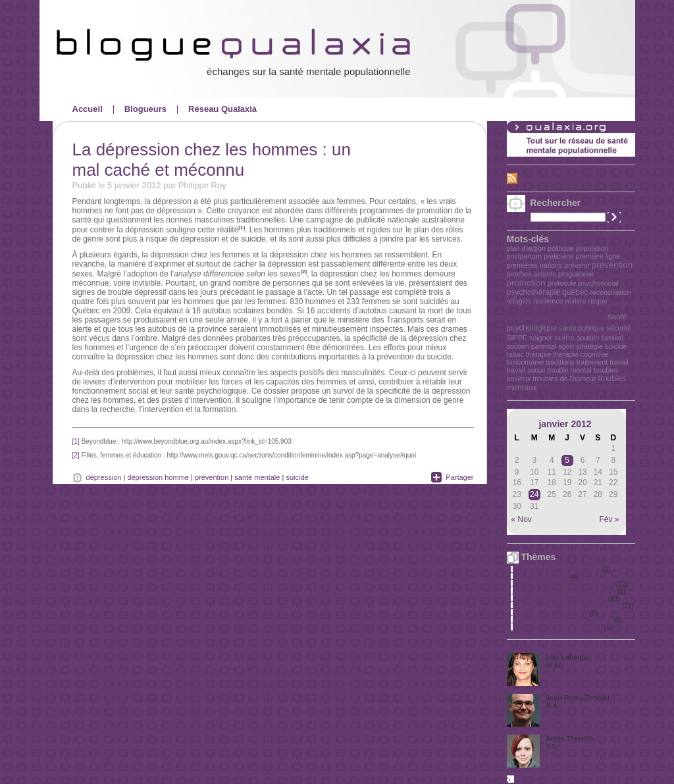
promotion (526, 283)
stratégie (589, 346)
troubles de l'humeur (564, 379)
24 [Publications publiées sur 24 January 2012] (534, 494)
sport (566, 346)
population (592, 248)
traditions (560, 362)
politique (561, 248)
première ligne (598, 256)
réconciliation (610, 292)
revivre (576, 301)
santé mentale (557, 314)
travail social (526, 370)
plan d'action (527, 248)
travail (619, 362)
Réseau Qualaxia (222, 109)
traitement (592, 362)
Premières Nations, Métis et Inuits (567, 591)
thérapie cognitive (581, 354)
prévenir (577, 265)
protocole (562, 283)
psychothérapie (533, 292)
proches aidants (531, 274)
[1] (242, 227)
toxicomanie (526, 362)
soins (564, 337)
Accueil (88, 109)
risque (598, 301)
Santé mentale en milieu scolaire (565, 620)
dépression (104, 477)
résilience (548, 301)
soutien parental (532, 346)
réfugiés (519, 301)
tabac (515, 354)
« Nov (522, 519)
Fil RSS (533, 178)
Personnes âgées (543, 577)
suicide (616, 346)
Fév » (609, 519)
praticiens (559, 256)
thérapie (539, 354)
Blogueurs (145, 109)
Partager (459, 477)
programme (576, 274)
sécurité (619, 328)
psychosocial (599, 283)
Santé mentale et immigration (560, 628)
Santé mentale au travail (553, 613)
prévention (612, 265)
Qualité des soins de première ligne (569, 606)
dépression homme (158, 477)
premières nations (535, 265)
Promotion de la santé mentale (562, 599)
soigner (541, 338)
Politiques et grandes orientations (566, 584)
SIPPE (517, 338)
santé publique (582, 328)
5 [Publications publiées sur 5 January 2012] (567, 460)
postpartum (524, 256)
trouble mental (569, 370)
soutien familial (600, 338)
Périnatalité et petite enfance (559, 570)
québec (575, 292)
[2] (303, 272)
